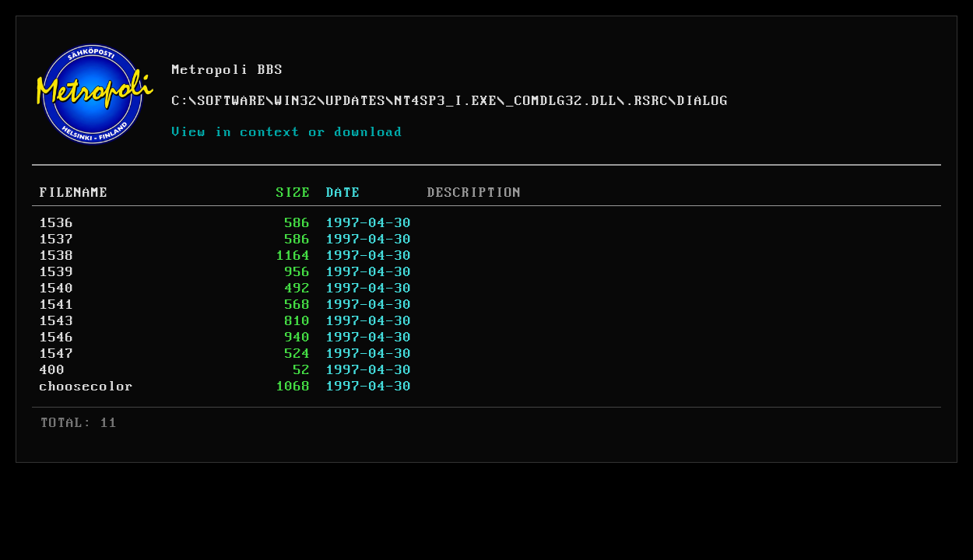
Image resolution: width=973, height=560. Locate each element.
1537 (57, 240)
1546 (57, 338)
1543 (57, 321)
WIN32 (296, 101)
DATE (343, 193)
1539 (57, 272)
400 (53, 370)
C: (181, 101)
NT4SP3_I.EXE (446, 101)
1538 (57, 256)
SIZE (293, 193)
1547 (57, 354)
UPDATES (356, 101)
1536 (57, 223)
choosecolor (87, 387)
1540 (57, 289)
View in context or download (288, 132)
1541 (57, 305)
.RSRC (647, 101)
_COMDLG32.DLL (562, 101)
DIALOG (703, 101)
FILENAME (74, 193)
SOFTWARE (232, 101)
